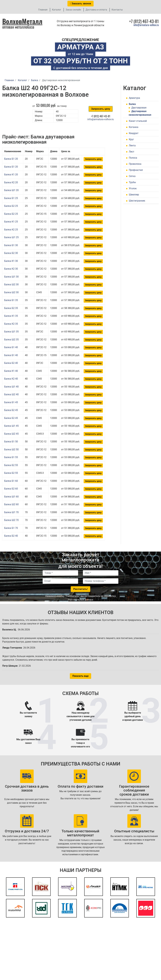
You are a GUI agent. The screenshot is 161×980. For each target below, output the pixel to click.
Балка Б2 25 (11, 206)
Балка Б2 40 (11, 363)
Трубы (132, 182)
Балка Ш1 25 (11, 237)
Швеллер (134, 195)
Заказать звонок (80, 4)
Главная (43, 10)
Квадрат (134, 133)
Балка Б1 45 (11, 402)
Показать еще (80, 676)
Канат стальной (138, 121)
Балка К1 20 (11, 175)
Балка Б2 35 (11, 308)
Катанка (134, 127)
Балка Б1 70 (11, 528)
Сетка (132, 176)
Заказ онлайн (73, 10)
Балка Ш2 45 (11, 434)
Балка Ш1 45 (11, 426)
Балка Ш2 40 (11, 394)
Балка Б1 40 (11, 347)
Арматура (134, 98)
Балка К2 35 (11, 324)
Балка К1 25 (11, 222)
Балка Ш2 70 (11, 520)
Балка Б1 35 (11, 300)
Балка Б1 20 (11, 159)
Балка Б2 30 (11, 253)
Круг (131, 139)
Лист (132, 152)
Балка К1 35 (11, 316)
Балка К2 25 (11, 230)
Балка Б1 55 (11, 457)
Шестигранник (137, 201)
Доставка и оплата (96, 10)
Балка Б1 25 (11, 198)
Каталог (57, 10)
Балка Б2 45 (11, 410)
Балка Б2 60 (11, 489)
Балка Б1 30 (11, 245)
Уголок (133, 188)
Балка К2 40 (11, 379)
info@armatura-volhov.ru (146, 25)
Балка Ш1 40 (11, 387)
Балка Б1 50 (11, 442)
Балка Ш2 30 (11, 284)
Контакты (117, 10)
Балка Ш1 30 (11, 277)
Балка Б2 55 (11, 465)
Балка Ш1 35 (11, 332)
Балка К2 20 (11, 182)
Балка (132, 104)
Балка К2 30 (11, 269)
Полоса (133, 158)
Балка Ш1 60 (11, 497)
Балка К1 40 (11, 371)
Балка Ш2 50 (11, 449)
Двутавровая (139, 108)
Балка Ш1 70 (11, 512)
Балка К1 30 (11, 261)
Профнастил (136, 170)
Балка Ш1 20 (11, 190)
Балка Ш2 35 (11, 340)
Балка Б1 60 (11, 481)
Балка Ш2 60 (11, 504)
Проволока (135, 164)
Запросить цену (101, 109)
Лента (132, 145)
